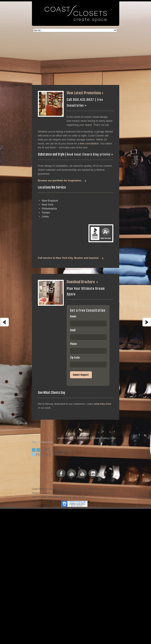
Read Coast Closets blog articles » (90, 154)
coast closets (65, 438)
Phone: (74, 344)
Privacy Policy (100, 438)
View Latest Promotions (84, 93)
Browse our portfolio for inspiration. (60, 180)
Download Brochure (81, 282)
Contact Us (46, 442)
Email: (73, 330)
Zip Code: (75, 358)
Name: (73, 316)
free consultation (89, 143)
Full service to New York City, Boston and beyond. (68, 258)
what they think (103, 404)
